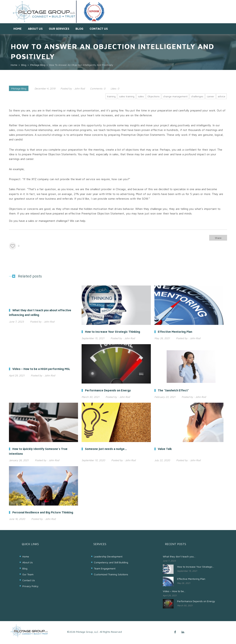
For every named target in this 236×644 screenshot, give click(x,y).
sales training (127, 96)
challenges (197, 96)
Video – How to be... (174, 591)
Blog (79, 29)
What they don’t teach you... (179, 556)
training (111, 96)
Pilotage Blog (19, 88)
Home (18, 29)
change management (175, 96)
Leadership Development (108, 556)
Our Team (28, 574)
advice (222, 96)
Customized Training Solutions (111, 574)
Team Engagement (105, 568)
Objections (154, 96)
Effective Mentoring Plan (191, 579)
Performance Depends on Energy (196, 601)
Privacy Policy (30, 586)
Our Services (59, 29)
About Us (35, 29)
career (211, 96)
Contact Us (99, 29)
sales (141, 96)
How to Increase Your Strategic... (196, 567)
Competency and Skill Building (111, 562)
